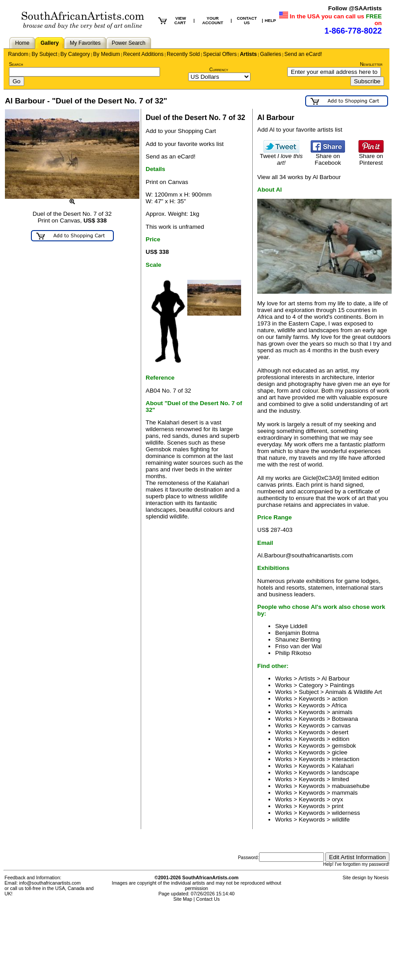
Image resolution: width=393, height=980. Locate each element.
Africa (339, 705)
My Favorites (85, 43)
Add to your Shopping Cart (181, 131)
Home (22, 43)
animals (342, 712)
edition (340, 739)
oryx (337, 799)
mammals (345, 793)
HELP (270, 21)
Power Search (128, 43)
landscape (345, 772)
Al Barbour (335, 678)
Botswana (345, 719)
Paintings (342, 685)
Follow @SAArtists (355, 8)
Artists (248, 54)
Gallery (50, 43)
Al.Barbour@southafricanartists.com (305, 555)
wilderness (346, 813)
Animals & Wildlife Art (354, 692)
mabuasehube (350, 786)
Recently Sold (183, 54)
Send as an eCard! (171, 156)
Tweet (281, 157)
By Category (75, 54)
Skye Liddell (291, 626)
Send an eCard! (303, 54)
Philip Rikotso (293, 653)
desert (340, 732)
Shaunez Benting (298, 640)
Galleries (270, 54)
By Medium (107, 54)
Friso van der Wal (298, 646)
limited (340, 779)
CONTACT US (247, 21)
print (337, 806)
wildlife (341, 820)
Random (18, 54)
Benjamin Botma (297, 633)
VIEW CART (180, 21)
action (340, 699)
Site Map (183, 899)
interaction (345, 759)
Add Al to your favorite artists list (300, 130)
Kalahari (343, 766)
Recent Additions (143, 54)
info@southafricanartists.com (50, 883)
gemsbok (344, 746)
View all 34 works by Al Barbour (299, 177)
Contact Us (208, 899)
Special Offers (220, 54)
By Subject (44, 54)
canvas (341, 725)
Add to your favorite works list (185, 144)
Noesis (381, 877)
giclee (339, 752)
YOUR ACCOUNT (213, 21)
